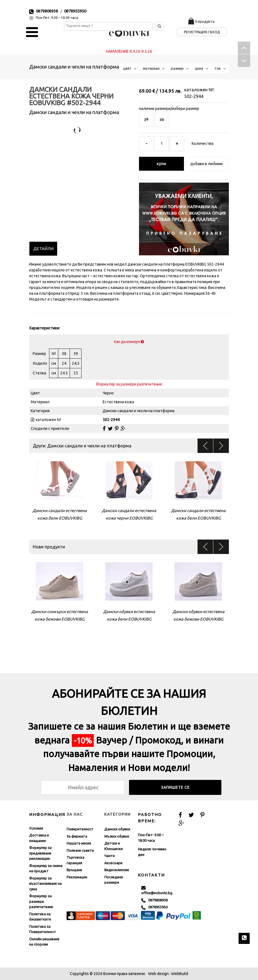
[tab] (43, 249)
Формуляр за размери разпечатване (129, 384)
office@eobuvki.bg (157, 890)
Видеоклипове (117, 870)
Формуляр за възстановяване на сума (45, 884)
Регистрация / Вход (202, 32)
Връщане (74, 870)
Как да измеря (129, 342)
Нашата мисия (79, 843)
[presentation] (43, 249)
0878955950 (75, 11)
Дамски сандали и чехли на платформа (74, 67)
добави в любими (207, 164)
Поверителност (80, 829)
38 (146, 119)
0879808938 (47, 11)
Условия (36, 828)
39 (162, 119)
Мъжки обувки (117, 836)
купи (161, 164)
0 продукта (205, 21)
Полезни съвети (80, 850)
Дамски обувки (117, 829)
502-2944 (194, 96)
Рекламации (77, 877)
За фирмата (77, 836)
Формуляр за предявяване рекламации (40, 853)
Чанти (109, 856)
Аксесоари (113, 863)
